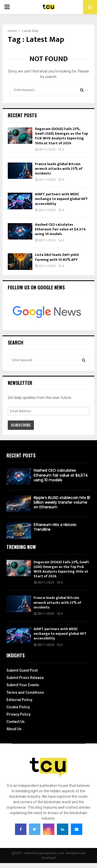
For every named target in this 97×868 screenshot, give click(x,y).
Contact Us (16, 722)
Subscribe (21, 425)
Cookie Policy (18, 707)
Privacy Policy (18, 714)
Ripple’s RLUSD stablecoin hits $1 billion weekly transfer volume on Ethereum (62, 502)
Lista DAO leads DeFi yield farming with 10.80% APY (57, 257)
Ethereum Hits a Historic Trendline (55, 527)
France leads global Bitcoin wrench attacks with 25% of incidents (59, 169)
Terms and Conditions (25, 692)
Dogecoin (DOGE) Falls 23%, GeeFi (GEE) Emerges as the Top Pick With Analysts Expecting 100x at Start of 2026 (61, 136)
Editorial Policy (19, 700)
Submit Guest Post (22, 670)
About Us (14, 729)
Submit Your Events (23, 685)
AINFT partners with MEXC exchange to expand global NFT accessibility (61, 199)
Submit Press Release (25, 678)
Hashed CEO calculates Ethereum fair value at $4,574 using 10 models (60, 229)
